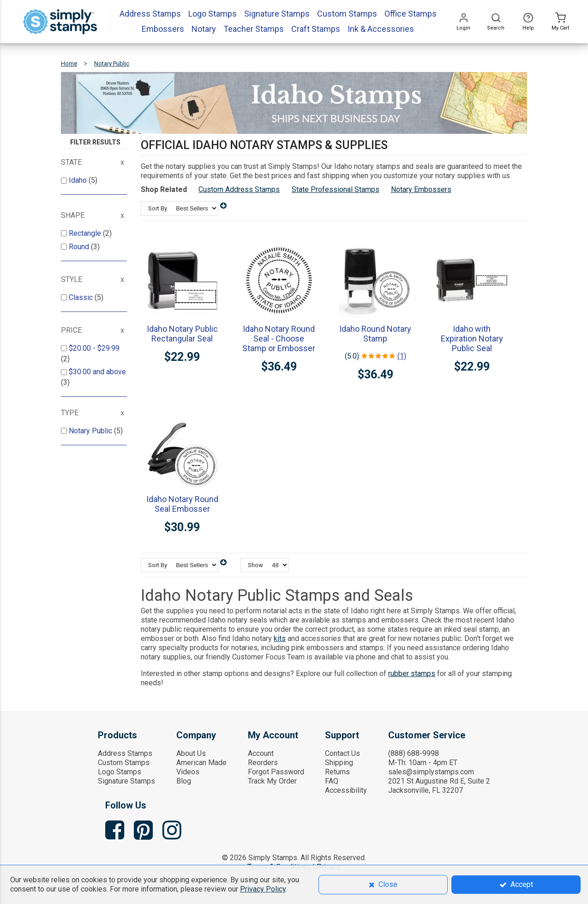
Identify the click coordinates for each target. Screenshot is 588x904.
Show (255, 565)
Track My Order (272, 781)
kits (280, 638)
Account (261, 753)
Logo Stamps (120, 772)
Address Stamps (125, 753)
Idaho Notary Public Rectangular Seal (182, 334)
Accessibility (346, 790)
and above (97, 372)
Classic (82, 297)
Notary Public (91, 431)
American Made (201, 763)
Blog (184, 781)
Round (80, 247)
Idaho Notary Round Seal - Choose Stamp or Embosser (279, 338)
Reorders (263, 763)
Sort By (158, 208)
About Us (191, 753)
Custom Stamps (124, 763)
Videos (188, 772)
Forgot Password (276, 772)
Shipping (339, 763)
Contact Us (342, 753)
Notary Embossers (421, 189)
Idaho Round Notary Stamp (375, 334)
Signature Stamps (126, 781)
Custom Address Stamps (239, 189)
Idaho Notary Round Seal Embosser (182, 504)
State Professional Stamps (336, 189)
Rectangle (86, 233)
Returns (337, 772)
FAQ (332, 781)
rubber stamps (412, 674)
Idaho (79, 180)
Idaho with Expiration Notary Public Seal (472, 338)
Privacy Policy (263, 889)
